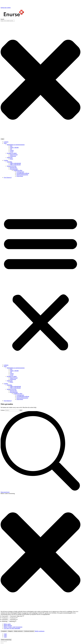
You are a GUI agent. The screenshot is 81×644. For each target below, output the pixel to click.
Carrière (6, 160)
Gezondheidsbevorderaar (23, 173)
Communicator (20, 172)
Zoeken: (3, 410)
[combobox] (8, 21)
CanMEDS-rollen (18, 170)
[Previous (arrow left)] (1, 643)
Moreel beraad (14, 155)
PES (11, 146)
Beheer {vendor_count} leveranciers (13, 627)
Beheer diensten (8, 625)
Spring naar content (6, 8)
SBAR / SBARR (14, 147)
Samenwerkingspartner (22, 175)
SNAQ (12, 150)
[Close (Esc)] (1, 642)
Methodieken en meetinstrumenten (16, 145)
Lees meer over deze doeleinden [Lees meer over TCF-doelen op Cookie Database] (12, 628)
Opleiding (9, 162)
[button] (40, 283)
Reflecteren (13, 156)
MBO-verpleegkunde (16, 163)
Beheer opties (7, 624)
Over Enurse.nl (8, 177)
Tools (5, 143)
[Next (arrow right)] (3, 643)
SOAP (12, 152)
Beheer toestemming (6, 640)
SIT (11, 149)
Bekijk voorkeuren (18, 631)
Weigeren (10, 631)
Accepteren (4, 631)
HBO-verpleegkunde (15, 165)
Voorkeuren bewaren (29, 631)
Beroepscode (13, 167)
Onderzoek (10, 157)
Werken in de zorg (12, 166)
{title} (5, 634)
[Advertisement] (40, 191)
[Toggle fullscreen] (4, 642)
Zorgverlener (20, 176)
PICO (12, 159)
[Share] (3, 642)
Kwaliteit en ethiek (12, 153)
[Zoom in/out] (6, 642)
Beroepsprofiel (14, 169)
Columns (6, 142)
